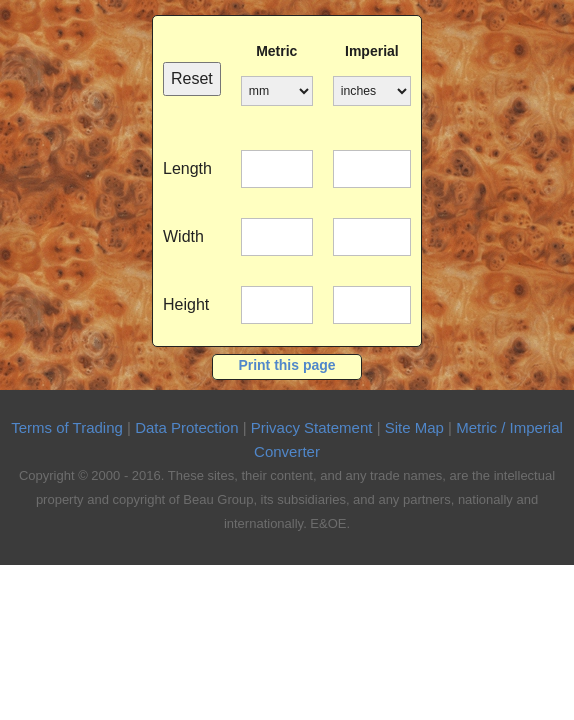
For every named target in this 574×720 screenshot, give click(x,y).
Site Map (414, 427)
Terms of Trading (67, 427)
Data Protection (186, 427)
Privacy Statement (312, 427)
